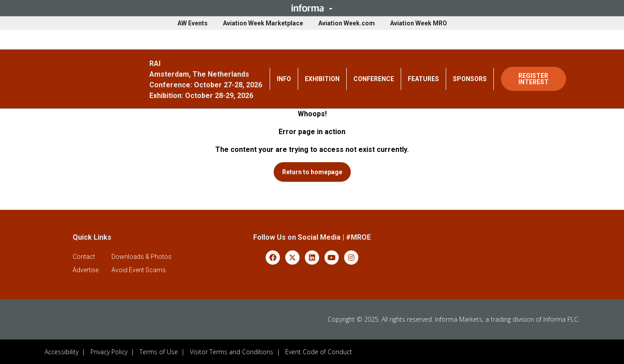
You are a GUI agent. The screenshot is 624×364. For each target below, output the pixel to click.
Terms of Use (159, 351)
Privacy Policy (109, 351)
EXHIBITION (322, 79)
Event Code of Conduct (319, 351)
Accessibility (62, 351)
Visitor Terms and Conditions (232, 351)
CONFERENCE (374, 79)
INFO (284, 79)
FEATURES (423, 79)
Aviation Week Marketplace (263, 23)
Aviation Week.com (347, 23)
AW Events (193, 23)
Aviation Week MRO (419, 23)
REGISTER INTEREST (534, 79)
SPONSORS (470, 79)
